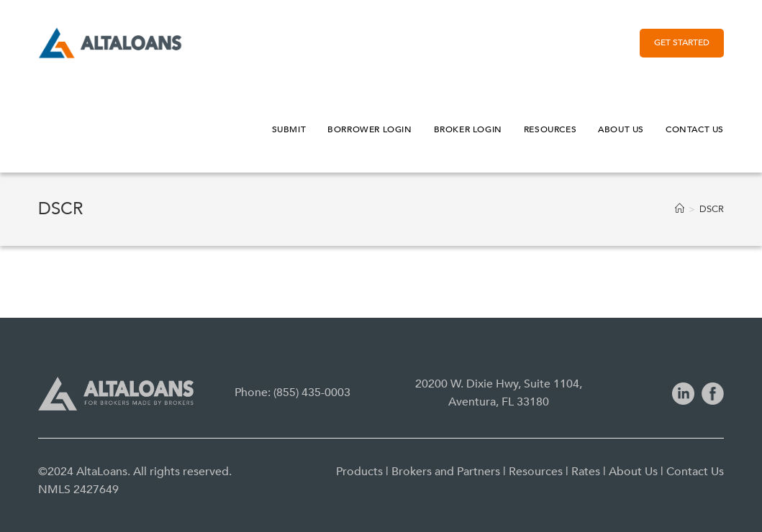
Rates (586, 472)
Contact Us (695, 472)
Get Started (682, 42)
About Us (633, 472)
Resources (536, 472)
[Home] (680, 209)
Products (359, 472)
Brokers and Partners (446, 472)
